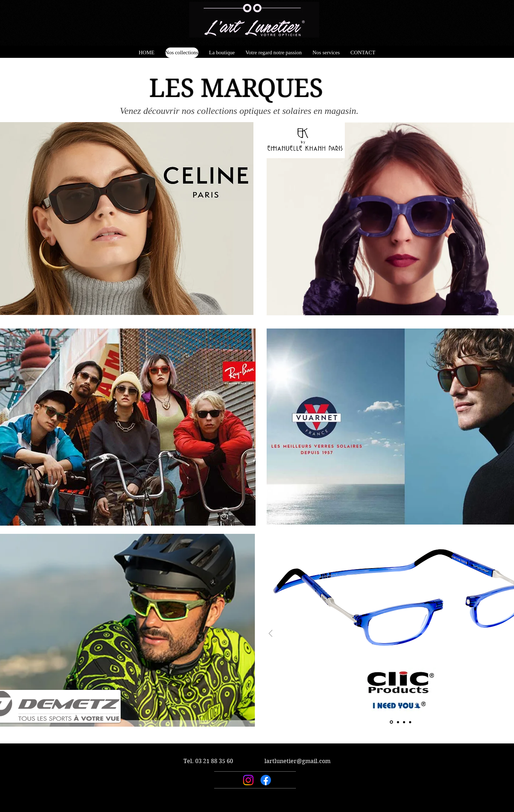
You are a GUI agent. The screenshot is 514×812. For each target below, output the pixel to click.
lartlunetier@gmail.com (298, 761)
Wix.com (301, 809)
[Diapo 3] (404, 722)
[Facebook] (266, 780)
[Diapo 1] (391, 722)
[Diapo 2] (398, 722)
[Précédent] (271, 634)
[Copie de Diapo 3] (410, 722)
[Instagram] (248, 780)
